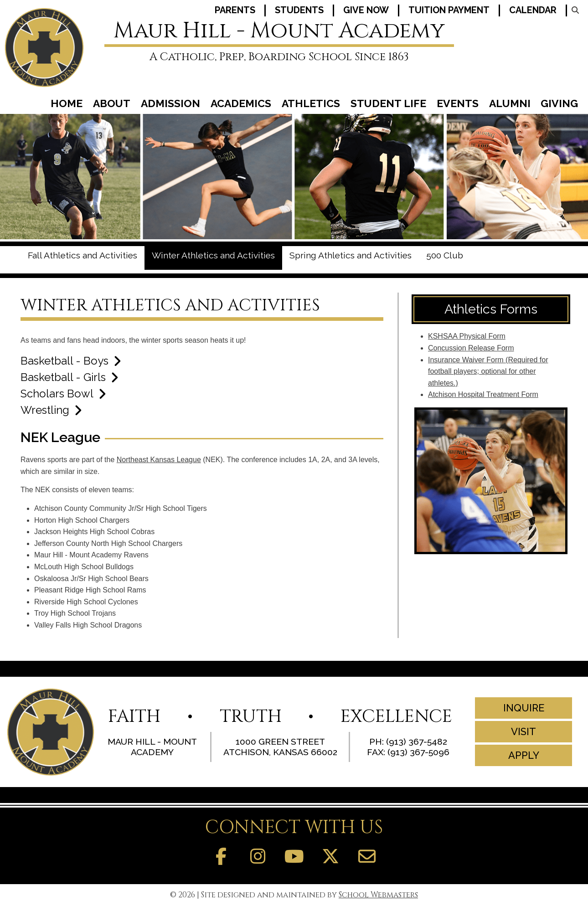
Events (458, 105)
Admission (170, 105)
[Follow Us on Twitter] (330, 857)
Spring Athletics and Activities (351, 255)
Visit (523, 731)
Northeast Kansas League (159, 460)
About (112, 105)
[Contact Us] (367, 857)
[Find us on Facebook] (221, 857)
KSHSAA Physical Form (467, 336)
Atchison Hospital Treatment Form (483, 394)
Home (67, 105)
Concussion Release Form (471, 348)
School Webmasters (378, 895)
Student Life (388, 105)
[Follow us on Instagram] (258, 857)
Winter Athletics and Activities (213, 255)
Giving (559, 105)
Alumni (510, 105)
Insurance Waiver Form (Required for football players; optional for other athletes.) (488, 371)
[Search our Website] (574, 10)
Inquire (523, 708)
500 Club (445, 255)
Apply (523, 755)
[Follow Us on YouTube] (294, 857)
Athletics (311, 105)
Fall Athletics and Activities (83, 255)
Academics (241, 105)
